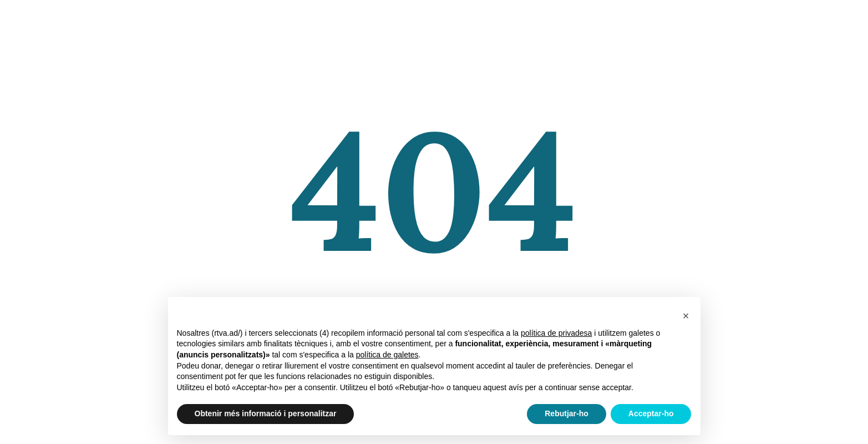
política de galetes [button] (387, 355)
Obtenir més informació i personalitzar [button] (266, 413)
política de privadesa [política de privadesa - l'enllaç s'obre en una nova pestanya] (556, 333)
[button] (686, 315)
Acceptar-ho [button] (651, 413)
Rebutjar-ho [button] (567, 413)
